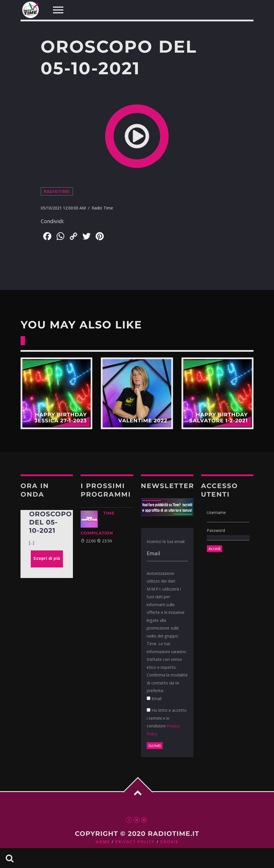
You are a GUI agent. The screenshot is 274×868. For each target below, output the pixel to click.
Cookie (169, 842)
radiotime (57, 191)
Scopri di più (57, 393)
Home (103, 842)
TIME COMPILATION (98, 523)
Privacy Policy (135, 842)
